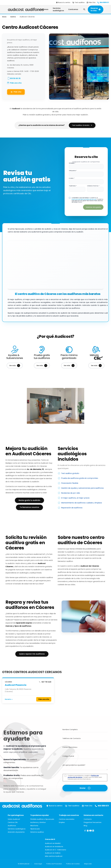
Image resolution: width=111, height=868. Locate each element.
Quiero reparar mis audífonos (32, 654)
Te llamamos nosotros (29, 507)
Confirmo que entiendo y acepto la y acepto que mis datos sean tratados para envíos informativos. (85, 777)
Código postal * (93, 186)
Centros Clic (13, 822)
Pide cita (16, 92)
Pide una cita (16, 83)
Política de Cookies (73, 864)
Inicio (4, 17)
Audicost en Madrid (53, 843)
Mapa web (88, 864)
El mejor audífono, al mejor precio (75, 498)
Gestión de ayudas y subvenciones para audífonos (82, 488)
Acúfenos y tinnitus (38, 822)
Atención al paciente (16, 832)
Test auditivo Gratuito (82, 125)
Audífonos (44, 9)
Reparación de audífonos (72, 508)
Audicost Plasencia (16, 685)
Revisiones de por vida (70, 493)
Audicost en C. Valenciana (55, 850)
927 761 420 (45, 682)
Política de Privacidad (54, 864)
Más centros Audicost (54, 856)
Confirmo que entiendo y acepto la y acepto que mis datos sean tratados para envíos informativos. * (87, 200)
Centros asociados (67, 819)
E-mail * (72, 178)
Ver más (15, 366)
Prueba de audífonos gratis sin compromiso (80, 478)
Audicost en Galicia (53, 853)
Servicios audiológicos (58, 9)
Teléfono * (73, 186)
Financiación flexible (70, 483)
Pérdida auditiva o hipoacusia (42, 819)
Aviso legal (38, 864)
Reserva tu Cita (96, 9)
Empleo (62, 822)
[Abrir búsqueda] (84, 9)
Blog (85, 826)
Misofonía (34, 826)
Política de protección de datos (84, 199)
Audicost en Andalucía (54, 846)
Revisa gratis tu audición (29, 500)
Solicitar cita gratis (93, 207)
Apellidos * (73, 171)
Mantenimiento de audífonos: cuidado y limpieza (81, 503)
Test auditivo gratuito (70, 473)
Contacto (88, 819)
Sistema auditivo (37, 832)
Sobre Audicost (14, 819)
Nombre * (72, 163)
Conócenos (73, 9)
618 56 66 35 (15, 78)
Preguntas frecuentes (93, 822)
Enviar (83, 788)
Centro (13, 17)
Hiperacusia (35, 829)
